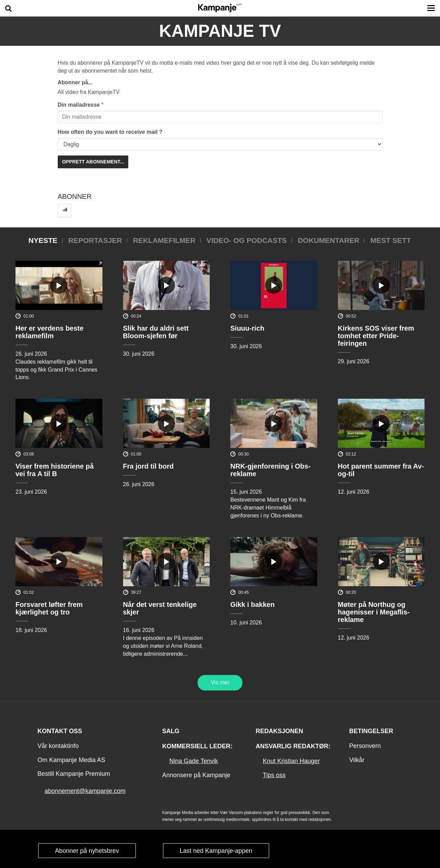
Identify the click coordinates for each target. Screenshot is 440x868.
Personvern (365, 746)
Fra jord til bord (148, 466)
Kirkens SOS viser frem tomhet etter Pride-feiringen (376, 336)
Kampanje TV (220, 31)
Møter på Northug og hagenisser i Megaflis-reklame (374, 612)
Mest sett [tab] (390, 240)
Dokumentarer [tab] (328, 240)
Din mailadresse (79, 105)
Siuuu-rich (247, 328)
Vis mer (220, 682)
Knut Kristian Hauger (291, 761)
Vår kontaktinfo (58, 746)
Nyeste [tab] (43, 240)
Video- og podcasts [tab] (247, 240)
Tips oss (274, 775)
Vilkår (357, 760)
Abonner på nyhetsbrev (87, 851)
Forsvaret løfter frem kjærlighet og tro (49, 608)
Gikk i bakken (252, 604)
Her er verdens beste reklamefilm (49, 332)
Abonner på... (75, 82)
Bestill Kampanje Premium (74, 774)
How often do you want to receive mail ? (110, 132)
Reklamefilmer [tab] (164, 240)
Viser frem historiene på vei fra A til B (55, 470)
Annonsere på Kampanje (196, 775)
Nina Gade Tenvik (194, 761)
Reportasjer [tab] (95, 240)
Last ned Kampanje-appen (216, 851)
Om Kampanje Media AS (71, 760)
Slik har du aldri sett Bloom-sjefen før (156, 332)
